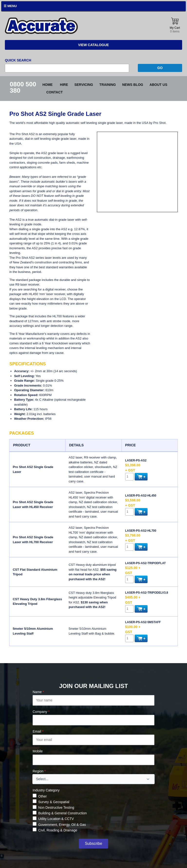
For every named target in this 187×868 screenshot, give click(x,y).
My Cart (175, 25)
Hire (64, 85)
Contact (54, 92)
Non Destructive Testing (56, 808)
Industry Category (46, 790)
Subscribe (93, 843)
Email (38, 731)
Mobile (38, 751)
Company (41, 712)
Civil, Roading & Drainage (58, 830)
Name (38, 692)
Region (39, 771)
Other (42, 796)
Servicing (84, 85)
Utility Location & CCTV (56, 819)
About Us (158, 85)
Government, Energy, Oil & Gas (62, 825)
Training (108, 85)
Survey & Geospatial (54, 802)
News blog (133, 85)
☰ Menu (10, 6)
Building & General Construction (62, 813)
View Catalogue (93, 45)
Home (47, 85)
